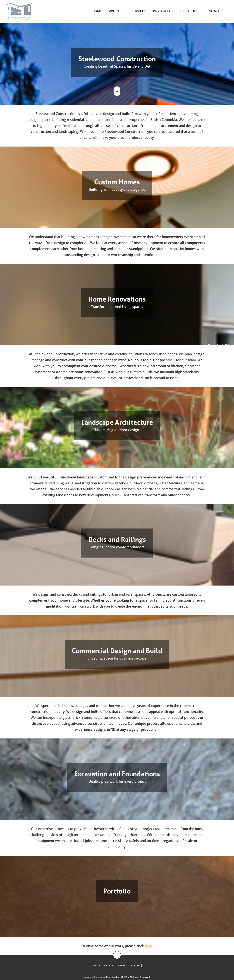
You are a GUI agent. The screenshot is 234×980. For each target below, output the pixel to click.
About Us (117, 11)
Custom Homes (231, 349)
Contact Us (215, 11)
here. (149, 946)
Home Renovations (231, 352)
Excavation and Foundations (231, 364)
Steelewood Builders (231, 345)
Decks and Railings (231, 358)
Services (139, 11)
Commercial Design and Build (231, 361)
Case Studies (188, 11)
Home (97, 11)
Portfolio (231, 367)
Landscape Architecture (231, 355)
